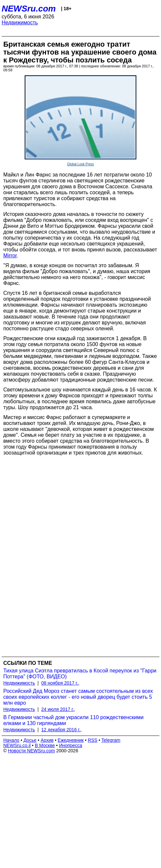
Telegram (111, 740)
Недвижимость (20, 23)
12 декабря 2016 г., (62, 730)
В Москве (45, 745)
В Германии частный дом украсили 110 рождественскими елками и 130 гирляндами (73, 720)
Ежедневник (71, 740)
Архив (47, 740)
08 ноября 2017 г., (60, 683)
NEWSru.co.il (17, 745)
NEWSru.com (29, 9)
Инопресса (71, 745)
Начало (11, 740)
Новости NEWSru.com (31, 751)
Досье (30, 740)
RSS (92, 740)
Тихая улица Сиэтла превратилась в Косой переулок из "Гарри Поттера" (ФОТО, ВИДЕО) (80, 674)
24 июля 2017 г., (58, 709)
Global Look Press (80, 164)
